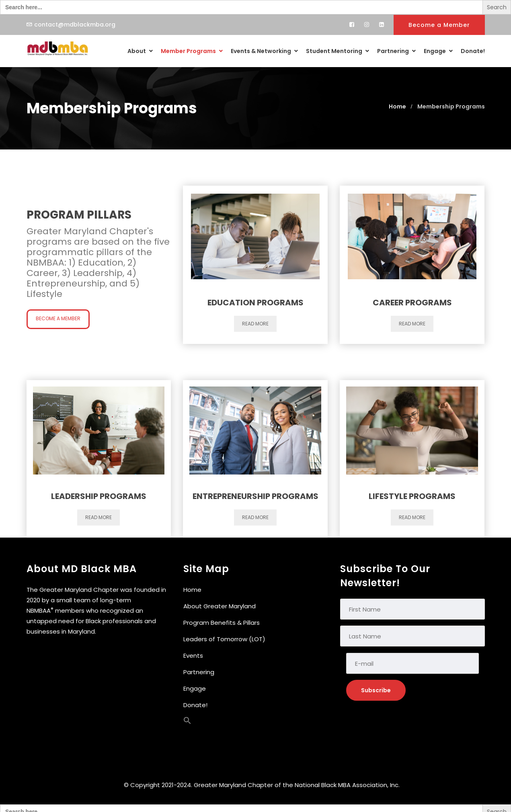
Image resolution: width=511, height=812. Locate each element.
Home (192, 590)
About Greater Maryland (220, 606)
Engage (438, 51)
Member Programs (192, 51)
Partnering (396, 51)
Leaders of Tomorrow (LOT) (224, 639)
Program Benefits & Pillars (222, 623)
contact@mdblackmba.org (75, 25)
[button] (187, 722)
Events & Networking (264, 51)
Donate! (473, 51)
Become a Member (439, 25)
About (140, 51)
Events (193, 656)
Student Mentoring (338, 51)
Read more (255, 324)
